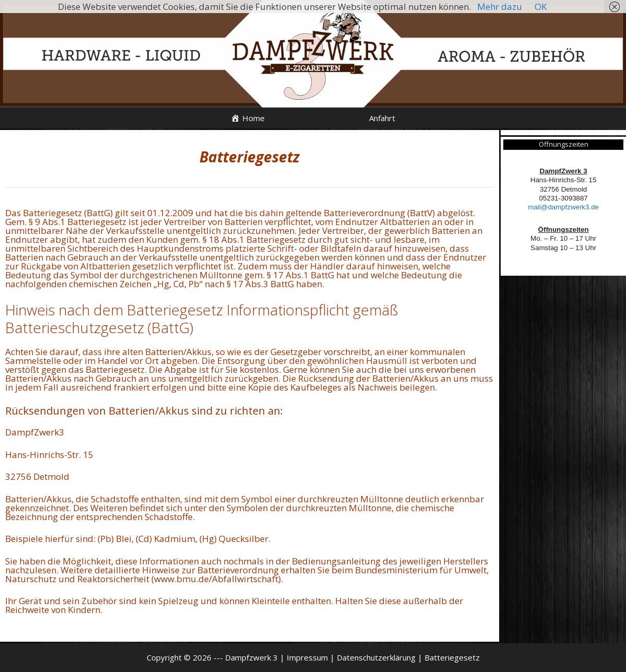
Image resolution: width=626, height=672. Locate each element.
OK (541, 7)
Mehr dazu (500, 7)
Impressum (307, 657)
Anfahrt (382, 118)
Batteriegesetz (452, 657)
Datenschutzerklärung (376, 657)
